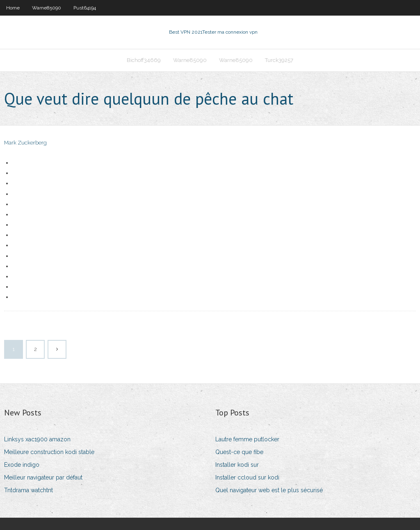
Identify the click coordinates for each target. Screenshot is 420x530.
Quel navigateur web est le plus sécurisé (269, 490)
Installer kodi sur (237, 465)
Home (13, 8)
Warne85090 (47, 8)
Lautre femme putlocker (247, 439)
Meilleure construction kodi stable (49, 452)
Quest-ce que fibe (239, 452)
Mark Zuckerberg (25, 143)
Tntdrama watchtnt (29, 490)
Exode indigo (22, 465)
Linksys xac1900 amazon (37, 439)
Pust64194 (85, 8)
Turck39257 (279, 60)
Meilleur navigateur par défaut (43, 477)
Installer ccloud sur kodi (247, 477)
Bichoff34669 (144, 60)
